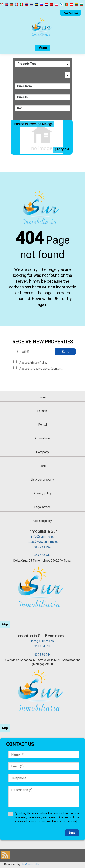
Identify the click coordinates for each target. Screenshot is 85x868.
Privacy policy (43, 493)
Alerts (42, 466)
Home (42, 397)
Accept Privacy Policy (33, 362)
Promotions (42, 438)
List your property (42, 480)
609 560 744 (42, 555)
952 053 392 (42, 547)
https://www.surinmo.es (43, 542)
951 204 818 (42, 646)
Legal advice (42, 507)
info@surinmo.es (42, 536)
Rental (43, 425)
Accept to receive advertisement (41, 368)
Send (65, 352)
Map (5, 624)
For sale (43, 411)
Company (43, 452)
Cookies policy (43, 521)
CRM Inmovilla (30, 864)
